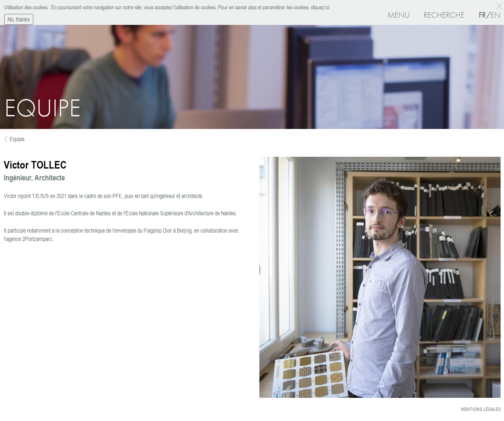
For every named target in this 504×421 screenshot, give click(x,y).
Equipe (17, 139)
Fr (482, 15)
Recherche (444, 15)
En (496, 15)
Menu (399, 15)
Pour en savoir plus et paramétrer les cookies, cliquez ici (273, 6)
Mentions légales (481, 409)
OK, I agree (500, 5)
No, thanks (19, 18)
